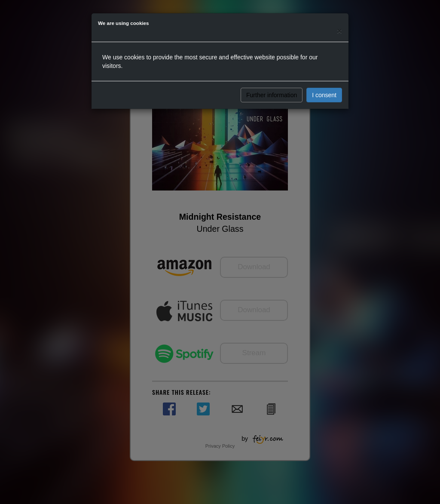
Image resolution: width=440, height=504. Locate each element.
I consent (324, 95)
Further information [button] (272, 95)
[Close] (339, 31)
